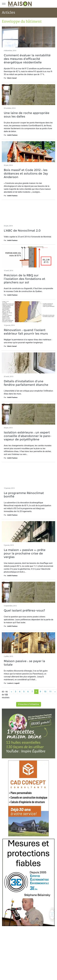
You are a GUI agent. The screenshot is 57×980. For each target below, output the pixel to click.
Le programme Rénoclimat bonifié (24, 495)
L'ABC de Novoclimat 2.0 (22, 231)
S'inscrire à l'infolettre (29, 704)
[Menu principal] (4, 4)
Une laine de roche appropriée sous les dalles (27, 115)
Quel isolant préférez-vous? (24, 610)
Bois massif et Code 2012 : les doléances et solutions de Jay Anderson (26, 173)
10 (45, 692)
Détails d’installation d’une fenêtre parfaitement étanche (26, 383)
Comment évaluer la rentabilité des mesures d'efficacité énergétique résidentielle (27, 59)
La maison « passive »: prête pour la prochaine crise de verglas (25, 553)
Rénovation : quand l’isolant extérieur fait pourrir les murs (26, 332)
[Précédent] (11, 692)
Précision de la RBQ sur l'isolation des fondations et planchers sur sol (24, 279)
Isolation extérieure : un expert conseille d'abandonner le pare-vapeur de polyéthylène (28, 436)
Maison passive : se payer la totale (24, 663)
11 (50, 692)
